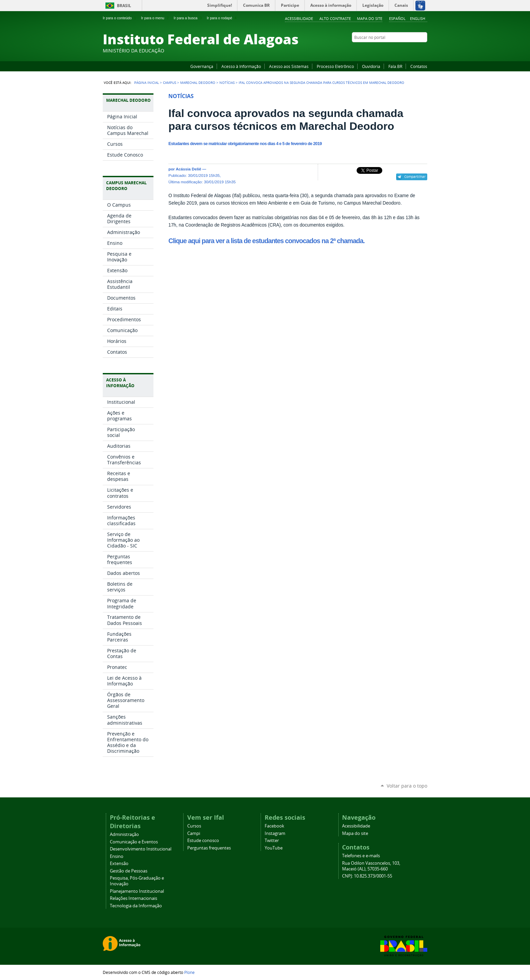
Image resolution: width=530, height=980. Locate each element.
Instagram (407, 50)
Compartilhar (415, 177)
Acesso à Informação (241, 66)
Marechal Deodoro (198, 83)
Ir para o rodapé (222, 18)
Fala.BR (395, 66)
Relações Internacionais (134, 898)
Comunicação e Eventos (134, 842)
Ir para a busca (188, 18)
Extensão (119, 864)
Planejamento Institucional (137, 891)
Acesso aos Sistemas (289, 66)
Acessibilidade (299, 18)
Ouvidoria (371, 66)
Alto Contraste (335, 18)
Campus (170, 83)
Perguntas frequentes (209, 848)
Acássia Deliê (188, 169)
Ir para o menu (155, 18)
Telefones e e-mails (361, 856)
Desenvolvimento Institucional (141, 849)
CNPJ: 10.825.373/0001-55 (367, 876)
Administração (124, 834)
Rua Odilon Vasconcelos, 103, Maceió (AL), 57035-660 (371, 866)
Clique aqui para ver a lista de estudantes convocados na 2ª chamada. (266, 241)
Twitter (415, 50)
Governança (202, 66)
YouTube (399, 50)
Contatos (419, 66)
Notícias (227, 83)
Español (397, 18)
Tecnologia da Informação (136, 906)
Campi (194, 833)
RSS (424, 50)
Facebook (390, 50)
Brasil (124, 6)
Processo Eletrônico (335, 66)
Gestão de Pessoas (129, 871)
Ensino (117, 856)
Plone (189, 972)
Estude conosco (203, 841)
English (418, 18)
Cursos (194, 826)
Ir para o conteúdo (120, 18)
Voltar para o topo (407, 786)
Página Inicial (147, 83)
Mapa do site (370, 18)
